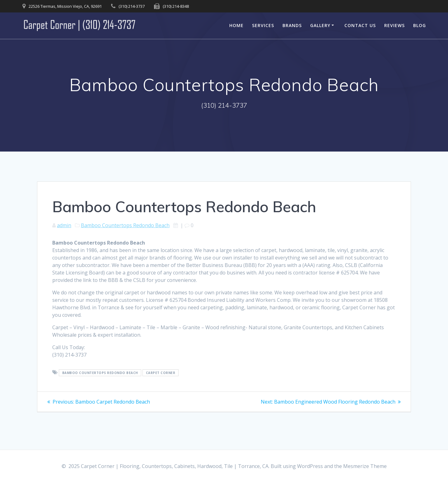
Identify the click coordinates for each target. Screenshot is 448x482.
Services (263, 25)
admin (64, 225)
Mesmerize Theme (365, 466)
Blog (420, 25)
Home (236, 25)
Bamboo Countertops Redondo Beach (125, 225)
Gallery (320, 25)
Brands (292, 25)
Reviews (394, 25)
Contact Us (360, 25)
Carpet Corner (161, 373)
